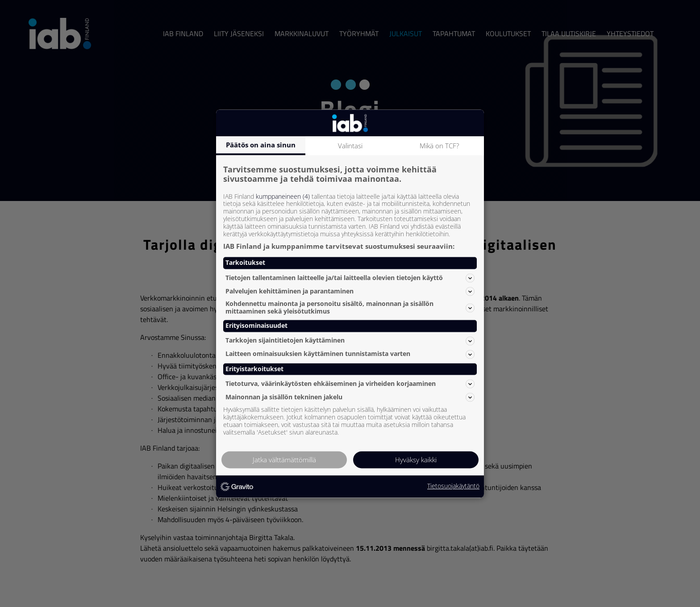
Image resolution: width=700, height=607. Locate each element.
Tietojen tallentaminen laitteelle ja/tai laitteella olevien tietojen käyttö (350, 278)
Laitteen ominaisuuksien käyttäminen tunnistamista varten (350, 354)
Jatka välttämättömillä (284, 460)
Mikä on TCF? (439, 146)
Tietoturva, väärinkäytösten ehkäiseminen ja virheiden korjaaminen (350, 384)
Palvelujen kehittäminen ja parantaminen (350, 291)
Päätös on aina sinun (261, 145)
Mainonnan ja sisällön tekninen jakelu (350, 397)
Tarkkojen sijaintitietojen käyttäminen (350, 341)
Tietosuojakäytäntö (453, 487)
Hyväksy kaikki (416, 460)
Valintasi (350, 146)
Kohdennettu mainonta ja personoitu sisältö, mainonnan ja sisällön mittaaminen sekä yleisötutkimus (350, 308)
